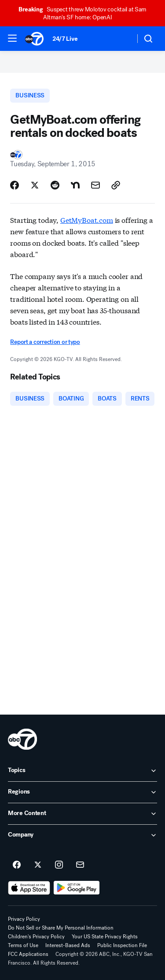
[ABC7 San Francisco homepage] (34, 39)
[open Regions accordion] (82, 792)
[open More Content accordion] (82, 814)
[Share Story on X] (35, 185)
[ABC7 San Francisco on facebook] (17, 865)
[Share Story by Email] (95, 185)
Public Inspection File (122, 945)
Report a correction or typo (45, 342)
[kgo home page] (22, 739)
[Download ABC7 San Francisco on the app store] (29, 888)
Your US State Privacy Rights (105, 937)
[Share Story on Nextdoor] (75, 185)
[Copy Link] (116, 185)
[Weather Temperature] (121, 39)
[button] (12, 38)
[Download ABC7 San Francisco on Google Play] (77, 888)
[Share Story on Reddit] (55, 185)
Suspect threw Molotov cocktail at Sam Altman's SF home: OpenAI (82, 13)
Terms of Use (23, 945)
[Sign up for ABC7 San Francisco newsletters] (80, 865)
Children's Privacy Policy (36, 937)
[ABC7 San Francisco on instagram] (59, 865)
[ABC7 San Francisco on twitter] (38, 865)
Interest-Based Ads (68, 945)
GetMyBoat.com (87, 220)
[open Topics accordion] (82, 771)
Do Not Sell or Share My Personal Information (61, 928)
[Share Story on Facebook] (15, 185)
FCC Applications (28, 954)
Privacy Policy (24, 919)
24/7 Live (65, 39)
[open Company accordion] (82, 835)
